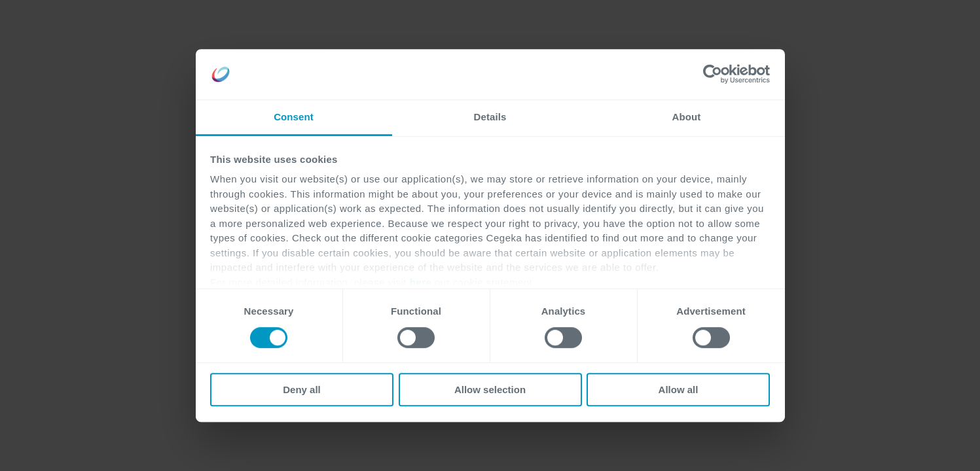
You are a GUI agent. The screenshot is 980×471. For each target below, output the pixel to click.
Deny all (302, 390)
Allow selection (490, 390)
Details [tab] (490, 117)
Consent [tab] (294, 117)
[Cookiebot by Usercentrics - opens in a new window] (713, 75)
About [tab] (687, 117)
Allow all (679, 390)
